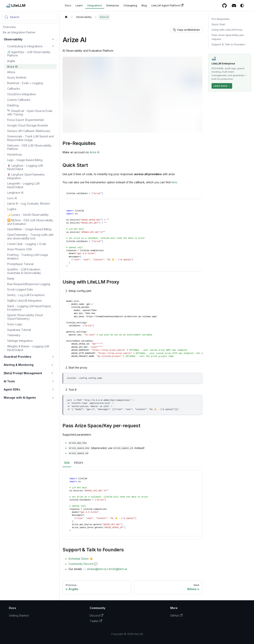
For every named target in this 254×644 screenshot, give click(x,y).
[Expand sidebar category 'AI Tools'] (53, 381)
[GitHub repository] (225, 6)
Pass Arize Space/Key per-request (228, 37)
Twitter (96, 621)
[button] (31, 46)
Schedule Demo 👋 (81, 559)
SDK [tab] (67, 463)
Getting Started (19, 615)
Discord (97, 615)
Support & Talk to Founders (228, 44)
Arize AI (95, 152)
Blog (144, 5)
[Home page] (66, 17)
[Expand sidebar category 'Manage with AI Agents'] (53, 398)
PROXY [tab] (79, 463)
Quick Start (218, 24)
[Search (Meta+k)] (30, 17)
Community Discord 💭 (83, 564)
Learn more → (222, 86)
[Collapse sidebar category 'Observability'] (53, 39)
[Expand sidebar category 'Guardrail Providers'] (53, 357)
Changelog (130, 5)
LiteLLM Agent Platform (167, 5)
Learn (79, 5)
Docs (68, 5)
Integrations (95, 5)
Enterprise (113, 5)
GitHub (176, 615)
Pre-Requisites (221, 19)
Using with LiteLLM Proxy (227, 30)
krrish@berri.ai (118, 569)
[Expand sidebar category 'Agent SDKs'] (53, 390)
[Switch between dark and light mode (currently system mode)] (242, 6)
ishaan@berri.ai (97, 569)
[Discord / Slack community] (234, 6)
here (174, 182)
